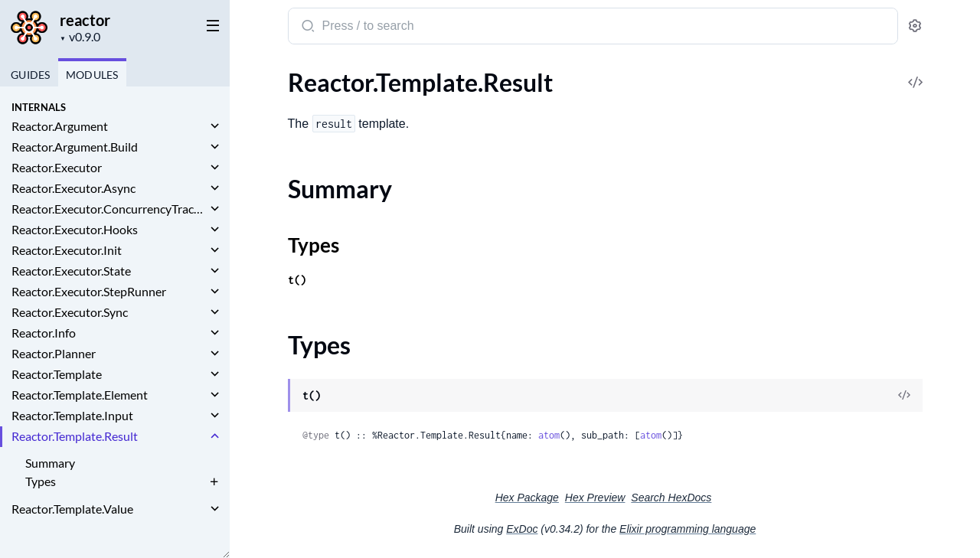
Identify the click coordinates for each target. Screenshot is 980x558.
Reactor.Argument (60, 126)
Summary (50, 463)
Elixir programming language (688, 529)
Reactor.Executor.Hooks (75, 229)
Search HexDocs (671, 498)
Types (41, 481)
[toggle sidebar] (210, 24)
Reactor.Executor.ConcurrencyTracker (109, 209)
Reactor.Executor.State (71, 271)
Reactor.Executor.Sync (70, 312)
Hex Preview (595, 498)
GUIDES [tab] (31, 75)
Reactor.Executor (57, 167)
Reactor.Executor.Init (67, 250)
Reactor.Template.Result (75, 436)
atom (549, 435)
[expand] (215, 126)
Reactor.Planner (54, 353)
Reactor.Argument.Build (75, 147)
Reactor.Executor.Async (73, 188)
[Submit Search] (307, 28)
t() (297, 280)
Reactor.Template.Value (72, 509)
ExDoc (522, 529)
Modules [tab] (92, 75)
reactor (85, 20)
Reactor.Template (57, 374)
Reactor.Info (44, 333)
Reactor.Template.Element (80, 395)
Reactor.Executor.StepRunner (89, 291)
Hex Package (527, 498)
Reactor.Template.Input (72, 415)
